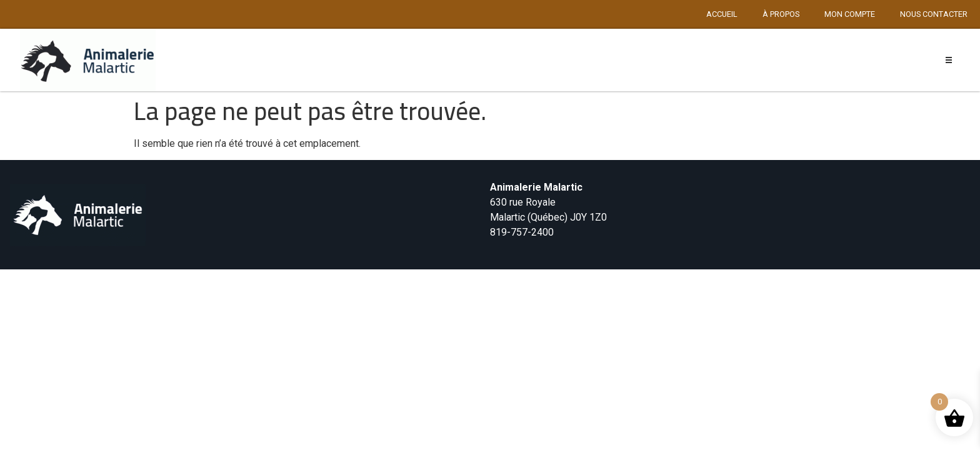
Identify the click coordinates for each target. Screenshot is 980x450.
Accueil (722, 14)
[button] (949, 60)
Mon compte (850, 14)
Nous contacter (934, 14)
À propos (781, 14)
